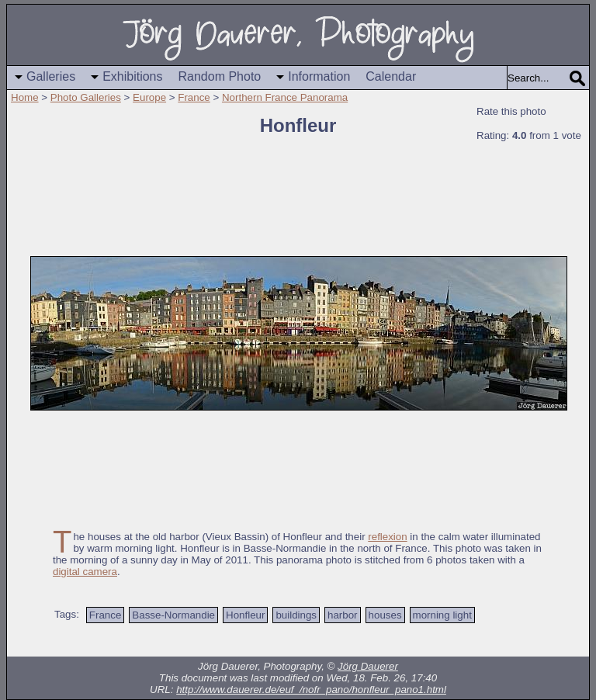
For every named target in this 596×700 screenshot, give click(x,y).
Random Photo (220, 76)
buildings (296, 615)
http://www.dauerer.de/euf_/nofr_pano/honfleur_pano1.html (311, 690)
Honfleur (245, 615)
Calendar (391, 76)
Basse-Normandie (173, 615)
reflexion (387, 537)
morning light (442, 615)
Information (319, 76)
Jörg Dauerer (368, 666)
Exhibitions (132, 76)
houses (385, 615)
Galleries (51, 76)
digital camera (85, 572)
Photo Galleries (86, 97)
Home (25, 97)
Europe (149, 97)
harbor (343, 615)
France (194, 97)
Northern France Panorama (285, 97)
